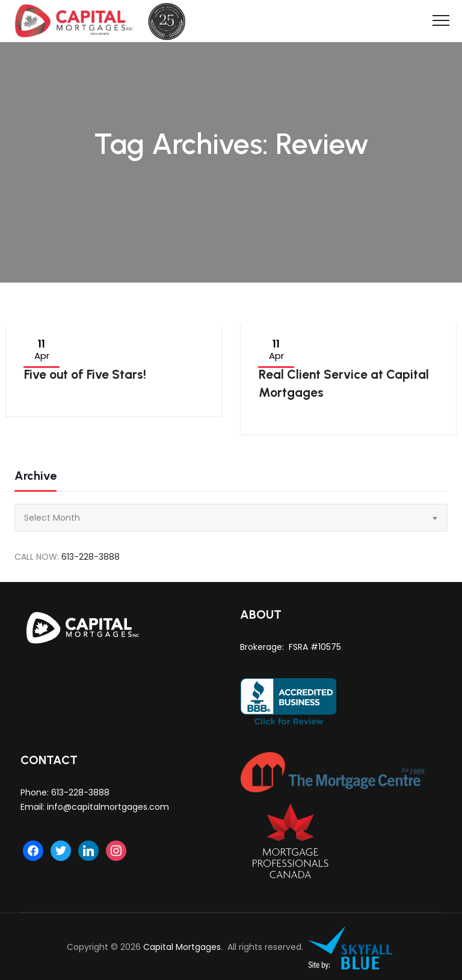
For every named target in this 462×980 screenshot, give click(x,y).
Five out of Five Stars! (85, 374)
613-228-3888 (91, 557)
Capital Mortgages (182, 947)
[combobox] (231, 518)
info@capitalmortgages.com (108, 807)
